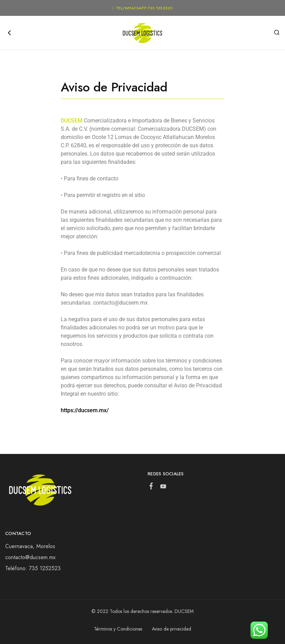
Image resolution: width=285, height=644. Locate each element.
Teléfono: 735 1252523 (33, 568)
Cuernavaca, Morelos (30, 546)
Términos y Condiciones (118, 629)
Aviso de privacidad (171, 629)
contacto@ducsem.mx (30, 557)
